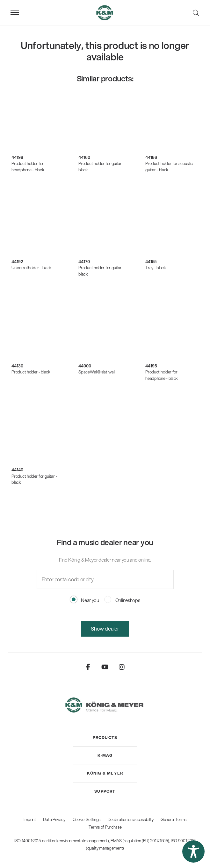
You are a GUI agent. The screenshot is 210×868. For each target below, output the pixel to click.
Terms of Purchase (105, 827)
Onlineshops (122, 600)
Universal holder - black (32, 268)
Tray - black (156, 268)
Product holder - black (31, 372)
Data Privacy (54, 819)
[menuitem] (105, 738)
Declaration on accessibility (131, 819)
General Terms (174, 819)
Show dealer (105, 629)
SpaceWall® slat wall (97, 372)
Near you (85, 600)
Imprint (30, 819)
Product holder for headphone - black (28, 167)
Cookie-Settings (87, 819)
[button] (193, 851)
